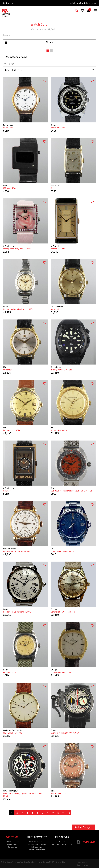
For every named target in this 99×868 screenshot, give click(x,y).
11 (63, 813)
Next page (9, 63)
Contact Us (8, 3)
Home (6, 35)
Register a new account (62, 844)
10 (58, 813)
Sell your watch (37, 847)
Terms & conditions (37, 850)
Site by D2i (60, 862)
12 (69, 813)
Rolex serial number (37, 841)
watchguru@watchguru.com (83, 3)
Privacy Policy (82, 862)
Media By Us (12, 844)
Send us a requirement (37, 844)
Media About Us (12, 841)
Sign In (62, 841)
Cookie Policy (82, 865)
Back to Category (84, 827)
